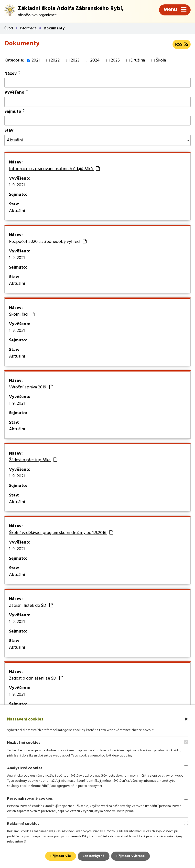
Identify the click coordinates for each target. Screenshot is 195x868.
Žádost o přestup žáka (33, 460)
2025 (115, 60)
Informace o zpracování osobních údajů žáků (54, 169)
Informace (28, 28)
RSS (182, 44)
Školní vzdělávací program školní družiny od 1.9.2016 (61, 533)
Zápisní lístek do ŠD (31, 606)
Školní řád (22, 315)
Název (11, 74)
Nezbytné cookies (24, 743)
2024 (95, 60)
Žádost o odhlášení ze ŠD (36, 679)
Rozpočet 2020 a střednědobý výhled (48, 242)
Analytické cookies (25, 768)
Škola (161, 60)
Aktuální (17, 211)
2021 (36, 60)
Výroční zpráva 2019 (31, 387)
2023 (75, 60)
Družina (138, 60)
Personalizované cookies (30, 799)
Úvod (9, 28)
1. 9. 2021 (17, 185)
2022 (55, 60)
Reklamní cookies (23, 824)
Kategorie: (14, 60)
